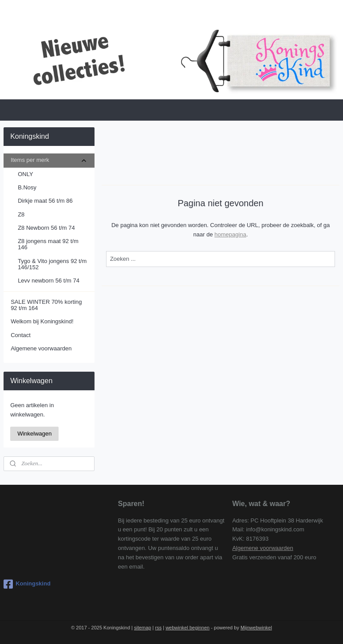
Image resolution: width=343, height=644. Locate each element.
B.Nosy (27, 187)
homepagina (230, 234)
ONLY (25, 174)
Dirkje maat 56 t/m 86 (45, 201)
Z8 (21, 214)
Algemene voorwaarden (41, 348)
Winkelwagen (34, 434)
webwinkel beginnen (187, 628)
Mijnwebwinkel (256, 628)
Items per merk (49, 160)
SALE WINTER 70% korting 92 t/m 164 (46, 305)
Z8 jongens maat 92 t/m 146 (48, 244)
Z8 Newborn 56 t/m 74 (46, 228)
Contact (21, 335)
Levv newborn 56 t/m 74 (49, 281)
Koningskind (27, 584)
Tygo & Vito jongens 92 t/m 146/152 (52, 264)
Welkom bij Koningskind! (42, 321)
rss (159, 628)
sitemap (143, 628)
